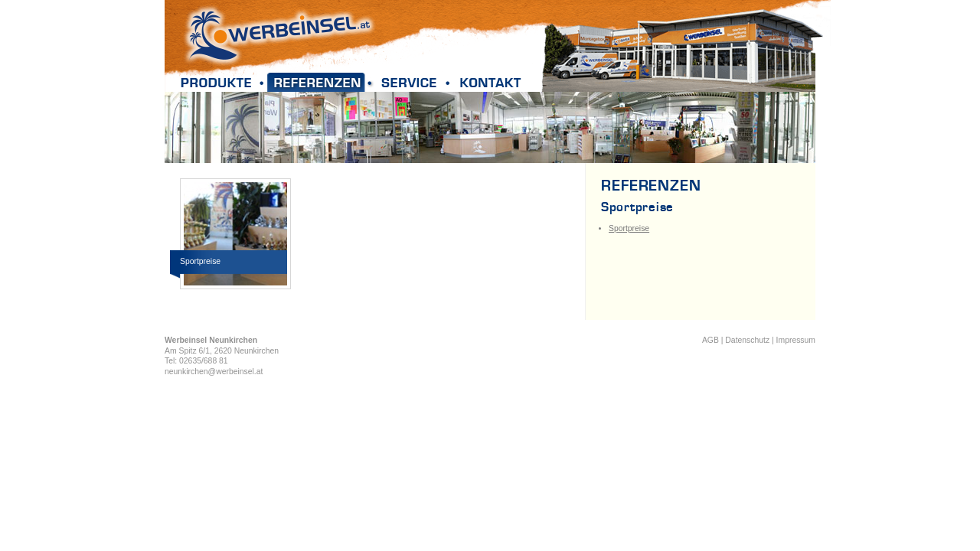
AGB (710, 340)
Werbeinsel (279, 34)
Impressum (796, 340)
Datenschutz (747, 340)
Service (415, 82)
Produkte (222, 82)
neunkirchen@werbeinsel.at (214, 372)
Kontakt (490, 82)
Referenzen (322, 82)
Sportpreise (629, 228)
